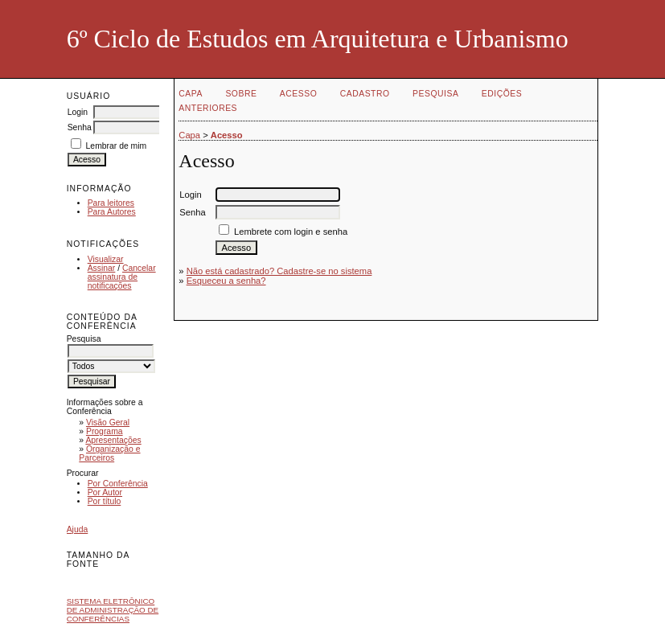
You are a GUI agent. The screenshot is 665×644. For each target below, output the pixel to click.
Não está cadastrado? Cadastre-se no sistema (279, 271)
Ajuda (78, 529)
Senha (80, 127)
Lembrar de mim (117, 146)
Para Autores (112, 212)
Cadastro (365, 94)
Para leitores (111, 203)
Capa (191, 94)
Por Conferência (118, 484)
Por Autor (105, 492)
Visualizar (106, 259)
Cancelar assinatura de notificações (122, 277)
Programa (105, 431)
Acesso (298, 94)
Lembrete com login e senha (291, 232)
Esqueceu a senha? (226, 281)
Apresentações (113, 440)
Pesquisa (435, 94)
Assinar (102, 268)
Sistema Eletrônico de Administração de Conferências (113, 610)
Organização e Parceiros (109, 453)
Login (78, 112)
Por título (105, 501)
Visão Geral (108, 422)
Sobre (241, 94)
